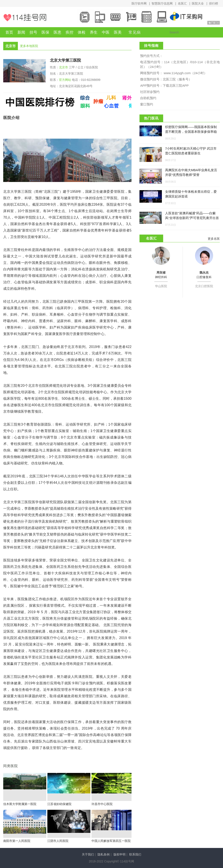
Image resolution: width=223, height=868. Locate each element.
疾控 (70, 32)
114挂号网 (25, 18)
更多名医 (214, 239)
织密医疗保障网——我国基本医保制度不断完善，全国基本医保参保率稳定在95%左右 (191, 132)
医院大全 (198, 3)
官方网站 (65, 80)
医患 (57, 32)
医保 (45, 32)
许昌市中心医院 (102, 804)
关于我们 (88, 854)
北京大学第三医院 (65, 60)
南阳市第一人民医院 (17, 841)
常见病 (135, 32)
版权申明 (119, 854)
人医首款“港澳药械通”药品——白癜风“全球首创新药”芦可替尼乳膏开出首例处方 (192, 218)
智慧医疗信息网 (162, 3)
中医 (106, 32)
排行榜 (214, 3)
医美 (118, 32)
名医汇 (182, 3)
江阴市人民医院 (58, 841)
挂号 (33, 32)
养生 (94, 32)
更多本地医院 (29, 46)
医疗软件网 (139, 3)
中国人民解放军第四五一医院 (111, 841)
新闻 (21, 32)
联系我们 (135, 854)
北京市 (63, 67)
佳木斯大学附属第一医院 (20, 804)
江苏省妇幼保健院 (59, 804)
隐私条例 (104, 854)
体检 (82, 32)
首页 (9, 32)
